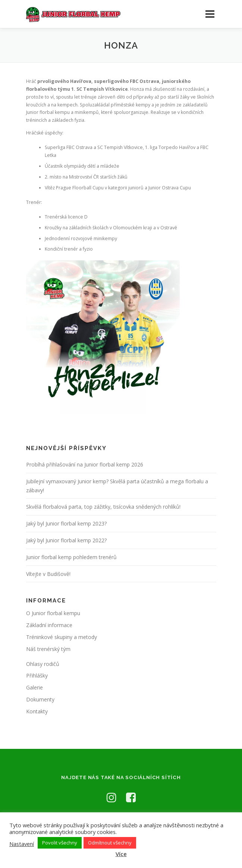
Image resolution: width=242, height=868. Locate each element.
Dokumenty (40, 699)
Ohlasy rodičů (43, 664)
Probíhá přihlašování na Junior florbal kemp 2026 (85, 464)
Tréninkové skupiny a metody (62, 637)
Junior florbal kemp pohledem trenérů (71, 557)
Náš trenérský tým (48, 649)
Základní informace (49, 625)
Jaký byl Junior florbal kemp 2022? (66, 540)
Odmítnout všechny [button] (110, 843)
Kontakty (37, 711)
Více (121, 854)
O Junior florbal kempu (53, 613)
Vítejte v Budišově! (48, 574)
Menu (209, 14)
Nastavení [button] (22, 844)
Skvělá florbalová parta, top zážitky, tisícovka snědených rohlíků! (103, 507)
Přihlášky (37, 675)
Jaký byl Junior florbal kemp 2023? (66, 523)
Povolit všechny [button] (60, 843)
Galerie (34, 687)
